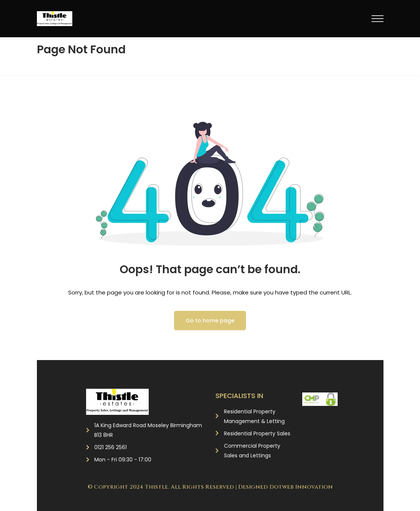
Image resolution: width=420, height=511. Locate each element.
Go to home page (210, 321)
